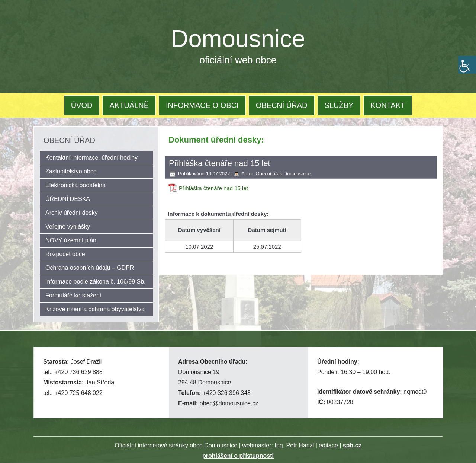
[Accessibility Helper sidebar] (467, 65)
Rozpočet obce (65, 254)
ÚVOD (82, 105)
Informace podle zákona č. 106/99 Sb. (96, 282)
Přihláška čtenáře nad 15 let (213, 188)
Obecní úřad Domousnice (283, 174)
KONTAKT (388, 105)
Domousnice (238, 39)
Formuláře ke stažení (73, 295)
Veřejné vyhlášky (68, 226)
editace (328, 445)
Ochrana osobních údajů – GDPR (90, 268)
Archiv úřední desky (72, 213)
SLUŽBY (339, 105)
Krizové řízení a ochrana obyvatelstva (95, 309)
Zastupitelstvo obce (71, 171)
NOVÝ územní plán (71, 240)
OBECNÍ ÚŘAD (282, 105)
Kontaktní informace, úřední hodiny (91, 158)
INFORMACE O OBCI (202, 105)
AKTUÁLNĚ (129, 105)
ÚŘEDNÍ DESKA (68, 199)
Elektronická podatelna (75, 185)
